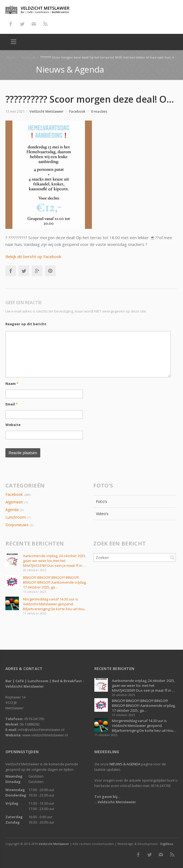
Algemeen (14, 502)
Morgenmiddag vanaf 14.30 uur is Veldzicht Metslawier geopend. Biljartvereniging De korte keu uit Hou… (55, 604)
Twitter (22, 24)
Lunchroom (16, 517)
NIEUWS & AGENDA (125, 764)
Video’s (102, 514)
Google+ (37, 271)
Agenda (12, 510)
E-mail (34, 24)
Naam (12, 383)
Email (12, 404)
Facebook (11, 24)
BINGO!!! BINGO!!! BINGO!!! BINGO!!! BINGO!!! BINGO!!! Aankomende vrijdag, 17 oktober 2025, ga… (55, 582)
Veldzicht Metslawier (54, 844)
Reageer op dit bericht (26, 324)
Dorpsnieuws (17, 525)
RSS (45, 24)
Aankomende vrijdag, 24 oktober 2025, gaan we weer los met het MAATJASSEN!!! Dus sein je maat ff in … (54, 561)
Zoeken (172, 557)
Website (13, 425)
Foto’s (101, 501)
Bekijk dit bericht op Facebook (33, 256)
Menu (14, 42)
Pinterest (50, 271)
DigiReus (167, 844)
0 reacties (99, 111)
